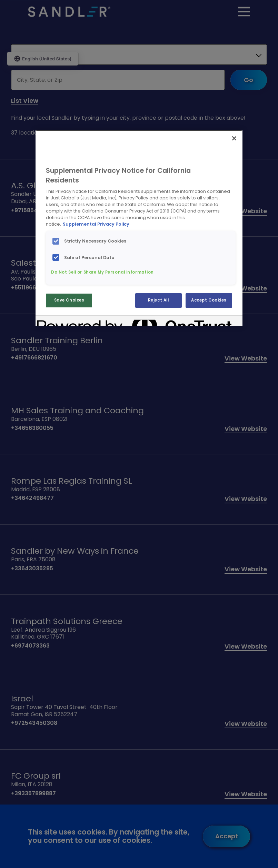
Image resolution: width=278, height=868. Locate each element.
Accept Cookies (209, 300)
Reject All (158, 300)
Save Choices (69, 300)
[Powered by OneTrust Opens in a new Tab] (62, 322)
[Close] (234, 138)
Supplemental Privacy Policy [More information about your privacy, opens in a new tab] (96, 224)
